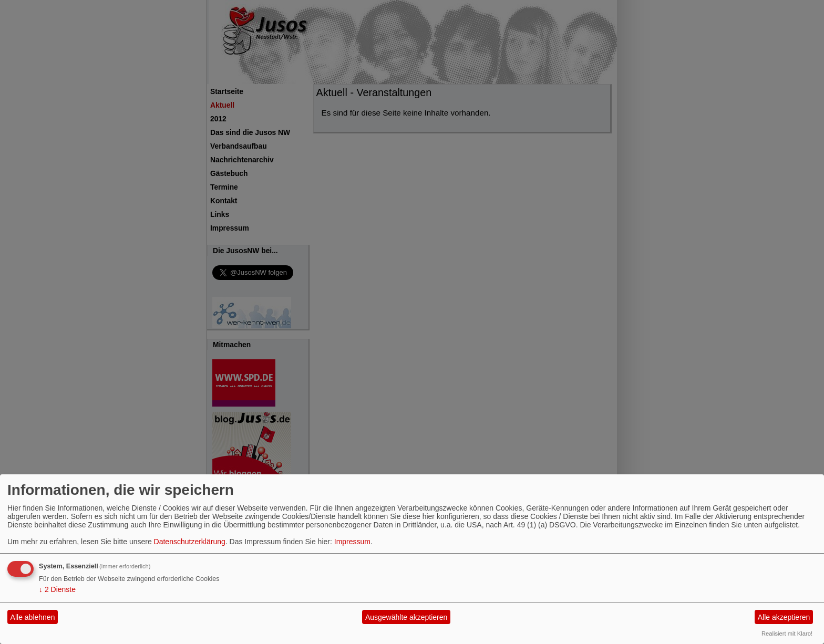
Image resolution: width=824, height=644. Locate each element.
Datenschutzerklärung (190, 542)
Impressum (352, 542)
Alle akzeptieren (784, 617)
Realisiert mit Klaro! (787, 633)
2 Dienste (57, 589)
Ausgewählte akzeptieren (406, 617)
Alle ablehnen (33, 617)
